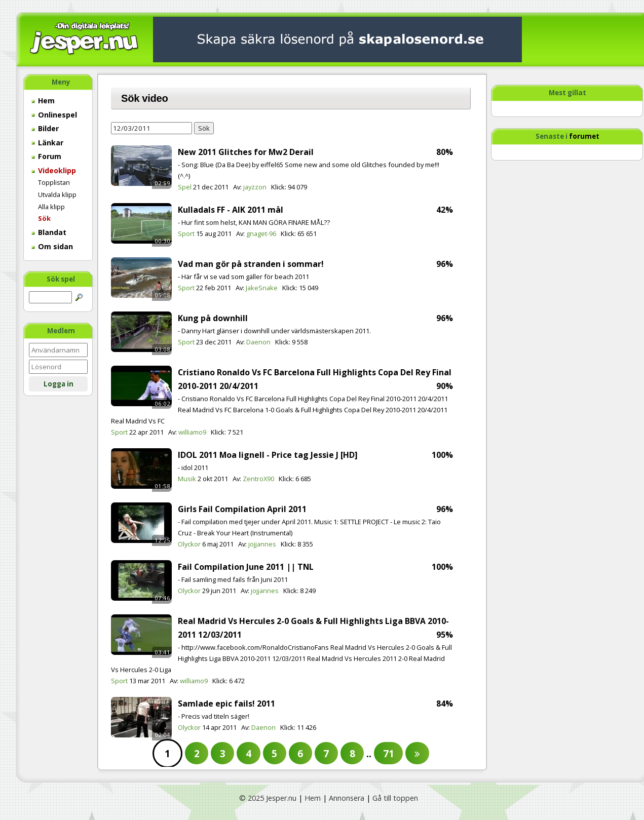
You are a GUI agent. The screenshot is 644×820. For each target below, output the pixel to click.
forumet (584, 136)
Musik (187, 479)
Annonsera (347, 798)
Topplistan (54, 182)
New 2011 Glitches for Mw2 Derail (246, 152)
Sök (44, 218)
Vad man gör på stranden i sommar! (251, 264)
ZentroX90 (258, 479)
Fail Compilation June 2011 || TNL (246, 567)
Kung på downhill (213, 318)
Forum (46, 156)
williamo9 (192, 432)
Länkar (47, 143)
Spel (185, 187)
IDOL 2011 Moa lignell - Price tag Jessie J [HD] (268, 455)
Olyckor (189, 544)
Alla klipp (51, 207)
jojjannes (262, 544)
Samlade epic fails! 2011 (226, 704)
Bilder (45, 128)
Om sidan (52, 246)
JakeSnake (262, 288)
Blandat (49, 232)
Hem (43, 101)
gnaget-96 (261, 233)
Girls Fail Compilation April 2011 (242, 509)
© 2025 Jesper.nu (268, 798)
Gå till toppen (395, 798)
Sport (186, 233)
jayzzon (255, 187)
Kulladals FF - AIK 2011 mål (231, 210)
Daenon (258, 342)
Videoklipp (54, 170)
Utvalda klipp (57, 194)
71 (389, 753)
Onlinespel (54, 115)
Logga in (59, 384)
